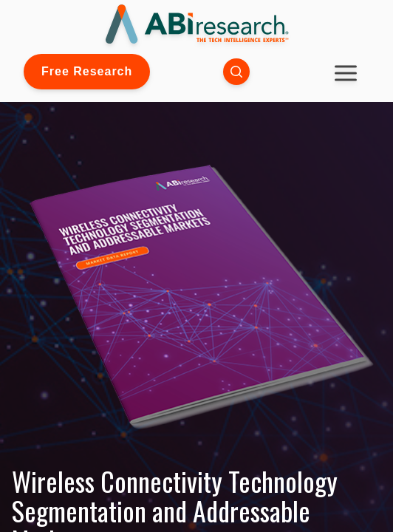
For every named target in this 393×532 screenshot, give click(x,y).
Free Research (87, 71)
